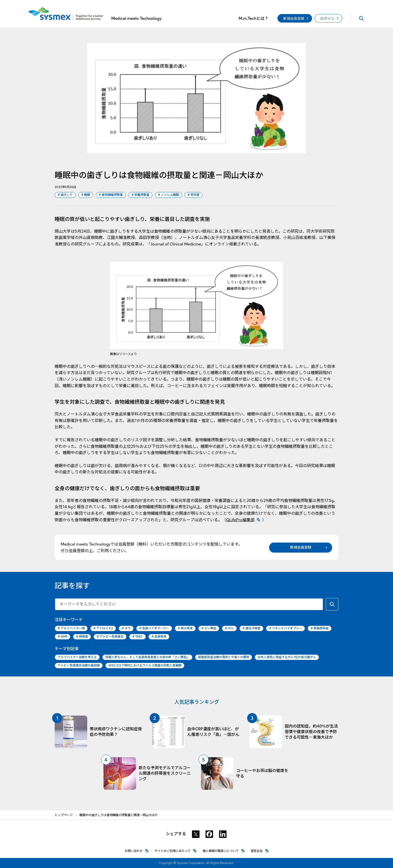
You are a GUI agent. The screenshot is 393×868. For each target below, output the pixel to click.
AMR (63, 637)
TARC (137, 637)
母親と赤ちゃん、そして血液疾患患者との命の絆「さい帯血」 (147, 657)
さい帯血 (209, 628)
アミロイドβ (103, 628)
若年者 (193, 195)
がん (229, 628)
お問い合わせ (137, 851)
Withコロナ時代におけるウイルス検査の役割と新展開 (145, 665)
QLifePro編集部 (244, 520)
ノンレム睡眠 (168, 195)
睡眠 (86, 195)
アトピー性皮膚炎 (110, 637)
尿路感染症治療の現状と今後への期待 (224, 657)
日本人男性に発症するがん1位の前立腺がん (287, 657)
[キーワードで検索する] (332, 604)
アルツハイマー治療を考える (77, 657)
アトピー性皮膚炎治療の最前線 (79, 665)
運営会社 (260, 851)
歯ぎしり (65, 195)
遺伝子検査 (251, 628)
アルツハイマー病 (71, 628)
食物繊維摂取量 (111, 195)
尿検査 (82, 637)
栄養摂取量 (140, 195)
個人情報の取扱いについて (224, 851)
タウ (126, 628)
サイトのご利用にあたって (176, 851)
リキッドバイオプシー (285, 628)
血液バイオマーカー (154, 628)
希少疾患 (185, 628)
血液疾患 (159, 637)
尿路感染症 (320, 628)
